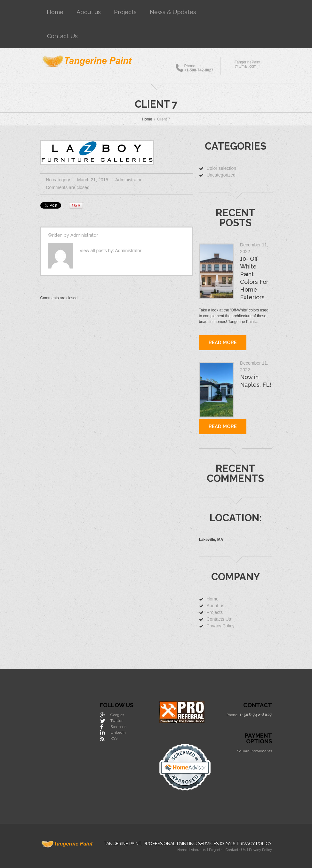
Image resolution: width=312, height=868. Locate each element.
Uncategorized (221, 175)
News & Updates (173, 12)
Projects (125, 12)
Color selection (222, 168)
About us (89, 12)
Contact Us (62, 36)
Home (55, 12)
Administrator (128, 180)
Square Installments (255, 751)
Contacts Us (219, 619)
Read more (223, 343)
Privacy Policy (221, 626)
